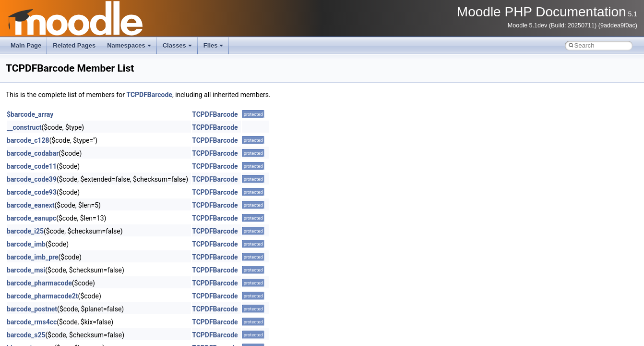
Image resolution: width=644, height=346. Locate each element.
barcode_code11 (32, 166)
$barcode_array (30, 114)
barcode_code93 (32, 192)
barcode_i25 (25, 231)
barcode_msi (26, 270)
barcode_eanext (31, 205)
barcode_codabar (33, 153)
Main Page (26, 45)
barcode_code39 (32, 179)
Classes (177, 45)
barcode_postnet (32, 309)
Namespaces (129, 45)
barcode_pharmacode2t (42, 296)
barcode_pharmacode (39, 283)
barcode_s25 (26, 335)
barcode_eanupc (31, 218)
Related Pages (74, 45)
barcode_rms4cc (32, 322)
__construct (24, 127)
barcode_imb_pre (33, 257)
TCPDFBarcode (149, 95)
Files (214, 45)
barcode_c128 (28, 140)
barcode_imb (26, 244)
